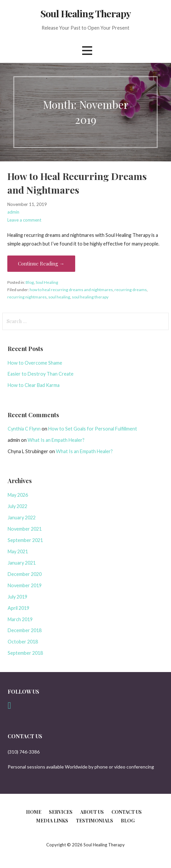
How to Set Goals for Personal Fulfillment (93, 429)
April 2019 (18, 608)
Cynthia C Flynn (24, 429)
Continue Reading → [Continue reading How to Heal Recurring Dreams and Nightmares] (41, 263)
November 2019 (25, 585)
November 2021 (25, 529)
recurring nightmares (27, 297)
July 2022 (17, 506)
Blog (30, 282)
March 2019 (20, 619)
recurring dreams (131, 290)
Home (34, 812)
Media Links (52, 821)
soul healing (59, 297)
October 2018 (23, 642)
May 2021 (18, 551)
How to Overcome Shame (35, 363)
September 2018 (25, 653)
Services (61, 812)
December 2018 (25, 630)
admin (13, 212)
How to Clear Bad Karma (34, 385)
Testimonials (94, 821)
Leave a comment (24, 220)
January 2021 (22, 563)
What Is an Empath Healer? (56, 440)
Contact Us (127, 812)
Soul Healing (47, 282)
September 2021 (25, 540)
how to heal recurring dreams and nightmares (71, 290)
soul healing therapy (90, 297)
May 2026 (18, 495)
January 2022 (22, 518)
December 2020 (25, 574)
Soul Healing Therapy (85, 13)
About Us (92, 812)
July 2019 (17, 597)
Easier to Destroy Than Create (41, 374)
